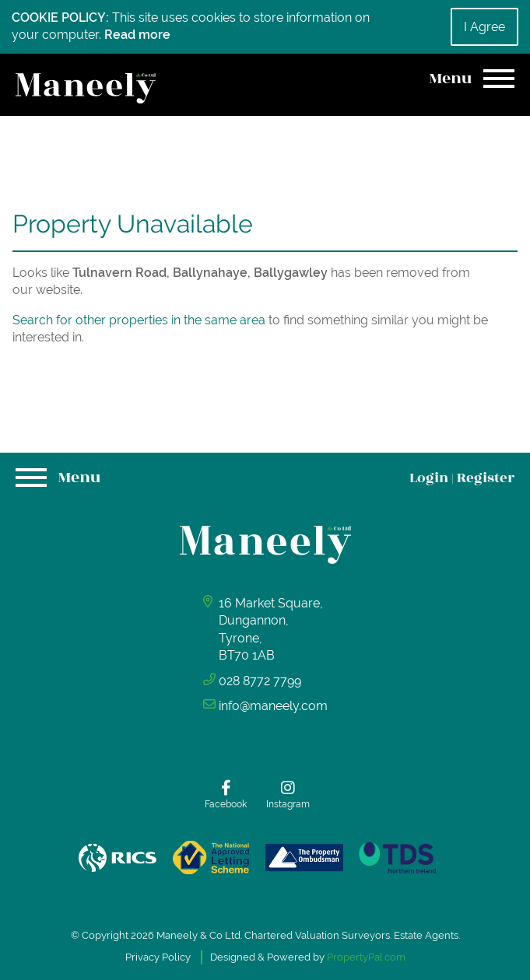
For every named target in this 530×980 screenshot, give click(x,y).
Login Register (462, 478)
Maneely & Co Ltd (198, 935)
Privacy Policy (158, 957)
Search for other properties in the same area (139, 320)
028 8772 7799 (260, 681)
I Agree (484, 27)
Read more (137, 35)
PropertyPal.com (366, 957)
